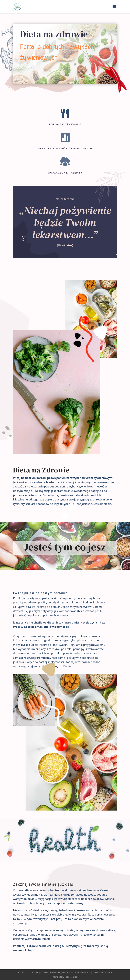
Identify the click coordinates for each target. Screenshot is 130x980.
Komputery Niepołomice (65, 977)
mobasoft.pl (84, 972)
